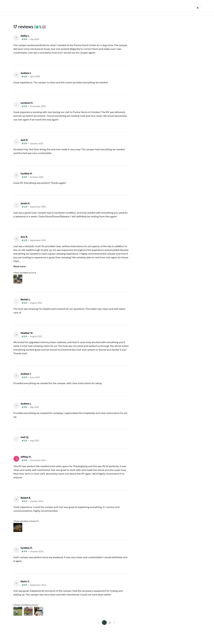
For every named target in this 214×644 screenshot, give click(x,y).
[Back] (198, 8)
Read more (21, 266)
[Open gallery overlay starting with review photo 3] (39, 611)
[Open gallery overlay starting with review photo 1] (18, 279)
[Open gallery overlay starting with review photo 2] (28, 611)
